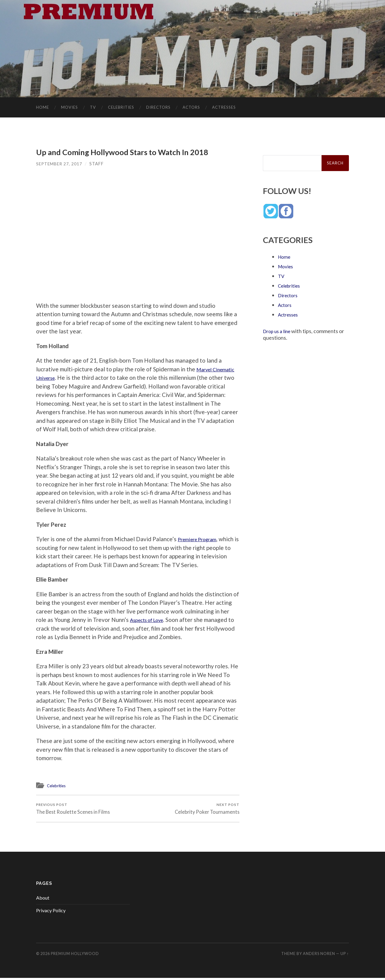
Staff (98, 164)
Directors (158, 108)
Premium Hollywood (75, 956)
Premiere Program (201, 539)
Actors (191, 108)
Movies (69, 108)
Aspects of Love (151, 620)
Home (43, 108)
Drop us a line (279, 331)
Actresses (224, 108)
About (43, 900)
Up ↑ (345, 956)
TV (93, 108)
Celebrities (121, 108)
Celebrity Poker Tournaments (206, 809)
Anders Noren (319, 956)
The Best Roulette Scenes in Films (74, 809)
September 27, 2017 (60, 164)
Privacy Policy (51, 912)
